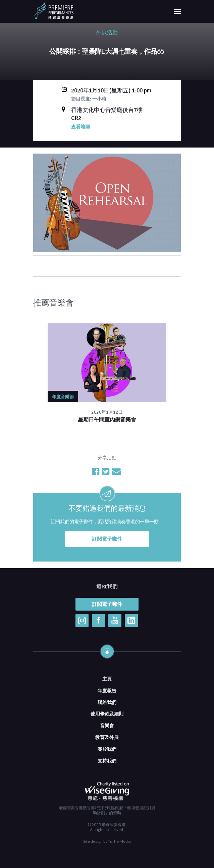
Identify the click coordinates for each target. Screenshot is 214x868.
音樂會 (107, 725)
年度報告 (107, 690)
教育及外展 (107, 737)
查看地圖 (81, 127)
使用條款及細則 (107, 714)
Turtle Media (119, 841)
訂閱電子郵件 (107, 539)
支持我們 (107, 761)
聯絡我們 (107, 702)
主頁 (107, 679)
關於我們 (107, 749)
